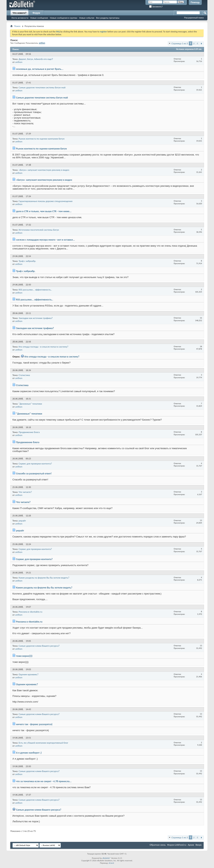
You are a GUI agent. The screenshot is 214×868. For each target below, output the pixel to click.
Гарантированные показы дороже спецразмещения (45, 201)
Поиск (17, 26)
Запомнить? (156, 7)
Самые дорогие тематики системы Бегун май (42, 87)
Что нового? (19, 13)
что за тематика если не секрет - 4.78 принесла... (44, 781)
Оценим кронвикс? (29, 674)
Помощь (195, 2)
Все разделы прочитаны (108, 18)
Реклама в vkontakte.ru (31, 612)
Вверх (199, 845)
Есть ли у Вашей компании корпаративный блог (43, 743)
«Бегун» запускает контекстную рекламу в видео (44, 170)
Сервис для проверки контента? (35, 464)
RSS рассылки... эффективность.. (35, 290)
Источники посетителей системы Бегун (39, 230)
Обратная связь (158, 845)
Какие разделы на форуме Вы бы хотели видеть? (44, 578)
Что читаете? (25, 492)
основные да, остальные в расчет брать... (40, 69)
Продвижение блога (29, 432)
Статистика (24, 375)
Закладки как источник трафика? (36, 318)
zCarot (111, 863)
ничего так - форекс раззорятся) (34, 724)
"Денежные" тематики (30, 404)
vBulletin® (107, 858)
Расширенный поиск (194, 18)
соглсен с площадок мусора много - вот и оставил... (45, 240)
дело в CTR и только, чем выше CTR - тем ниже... (44, 211)
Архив (191, 845)
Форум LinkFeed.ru (177, 845)
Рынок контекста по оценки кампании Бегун (42, 139)
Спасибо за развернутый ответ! (34, 474)
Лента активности (20, 18)
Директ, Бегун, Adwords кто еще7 (36, 59)
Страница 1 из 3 (180, 43)
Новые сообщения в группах (64, 18)
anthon (19, 62)
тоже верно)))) (24, 656)
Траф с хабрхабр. (27, 261)
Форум (36, 13)
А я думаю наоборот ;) (29, 753)
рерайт (22, 521)
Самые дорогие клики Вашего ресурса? (39, 646)
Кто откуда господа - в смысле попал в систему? (43, 347)
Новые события (87, 18)
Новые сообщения (39, 18)
